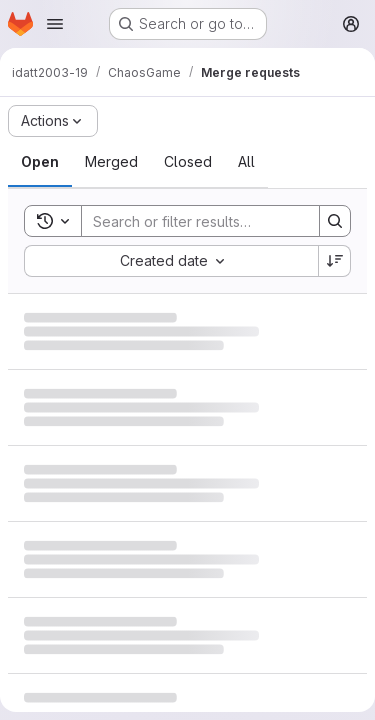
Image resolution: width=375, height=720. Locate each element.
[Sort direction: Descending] (335, 261)
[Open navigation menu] (55, 24)
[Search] (213, 221)
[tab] (40, 162)
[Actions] (53, 121)
